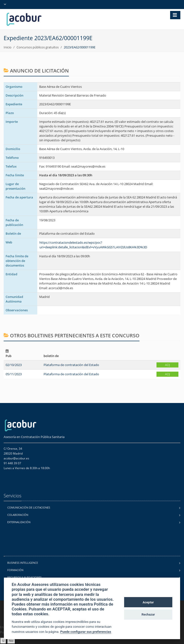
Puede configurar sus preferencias (86, 632)
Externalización (19, 522)
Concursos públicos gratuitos (38, 47)
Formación (15, 570)
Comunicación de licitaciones (29, 507)
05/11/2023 (14, 374)
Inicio (8, 47)
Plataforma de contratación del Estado (71, 365)
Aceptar (148, 602)
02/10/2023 (14, 365)
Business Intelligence (23, 563)
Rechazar (148, 614)
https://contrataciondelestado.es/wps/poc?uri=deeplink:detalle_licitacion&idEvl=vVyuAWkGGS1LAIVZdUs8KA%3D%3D (93, 245)
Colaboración (18, 515)
